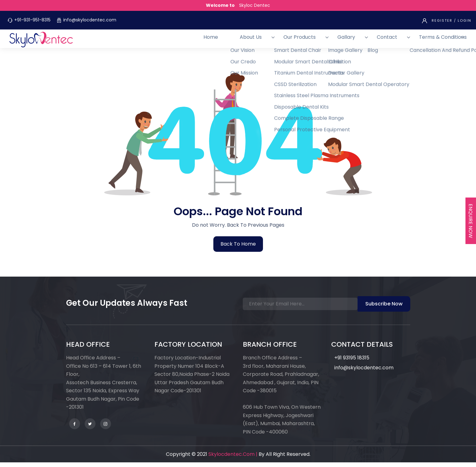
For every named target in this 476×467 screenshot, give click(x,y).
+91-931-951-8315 (32, 20)
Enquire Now (471, 221)
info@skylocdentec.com (90, 20)
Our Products (337, 41)
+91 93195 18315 (352, 362)
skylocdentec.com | (233, 459)
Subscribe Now (384, 308)
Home (273, 41)
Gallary (371, 41)
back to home (238, 249)
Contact (399, 41)
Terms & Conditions (443, 41)
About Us (300, 41)
